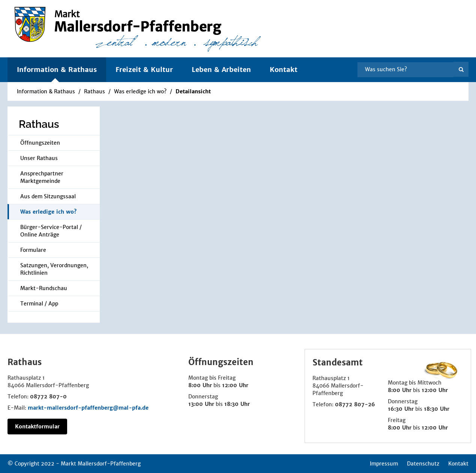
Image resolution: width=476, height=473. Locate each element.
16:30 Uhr (401, 409)
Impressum (384, 464)
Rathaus (95, 91)
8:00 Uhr (200, 385)
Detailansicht (193, 91)
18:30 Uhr (237, 404)
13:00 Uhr (201, 404)
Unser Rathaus (39, 158)
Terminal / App (39, 304)
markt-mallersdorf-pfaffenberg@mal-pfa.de (88, 408)
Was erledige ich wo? (140, 91)
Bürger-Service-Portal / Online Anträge (51, 231)
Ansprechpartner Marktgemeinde (42, 177)
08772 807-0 (48, 397)
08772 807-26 (355, 404)
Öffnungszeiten (40, 143)
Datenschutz (423, 464)
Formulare (33, 250)
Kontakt (284, 70)
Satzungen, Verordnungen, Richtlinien (54, 269)
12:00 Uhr (235, 385)
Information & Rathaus (46, 91)
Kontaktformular (37, 427)
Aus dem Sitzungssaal (48, 196)
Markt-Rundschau (44, 288)
